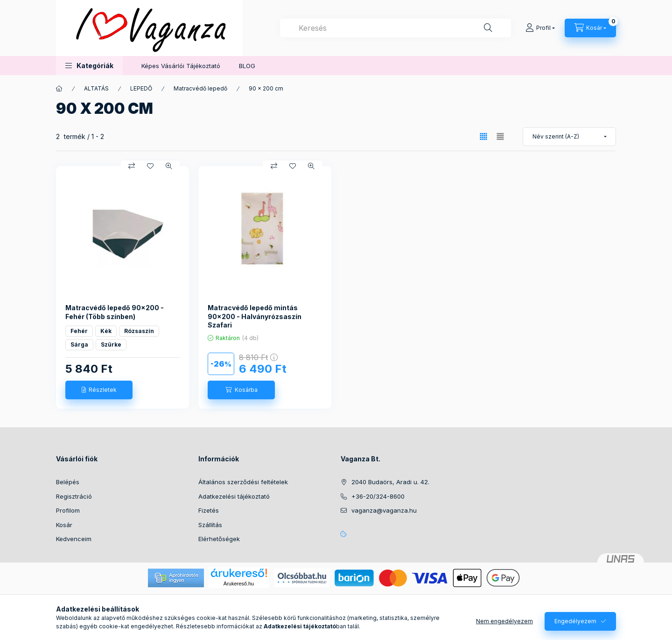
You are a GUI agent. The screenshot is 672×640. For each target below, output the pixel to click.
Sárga (79, 344)
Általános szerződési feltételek (243, 482)
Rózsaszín (139, 331)
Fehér (79, 331)
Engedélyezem (575, 621)
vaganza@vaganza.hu (384, 510)
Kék (106, 331)
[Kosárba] (241, 390)
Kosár (64, 525)
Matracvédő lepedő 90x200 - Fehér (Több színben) (115, 312)
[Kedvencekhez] (150, 166)
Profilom (68, 510)
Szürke (111, 344)
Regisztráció (74, 496)
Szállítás (210, 525)
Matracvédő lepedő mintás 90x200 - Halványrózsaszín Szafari (255, 316)
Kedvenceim (74, 539)
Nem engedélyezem (504, 621)
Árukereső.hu (239, 584)
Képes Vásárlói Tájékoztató (181, 66)
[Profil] (540, 28)
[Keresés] (488, 28)
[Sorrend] (569, 137)
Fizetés (209, 510)
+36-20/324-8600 (378, 496)
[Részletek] (99, 390)
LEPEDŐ (141, 88)
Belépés (68, 482)
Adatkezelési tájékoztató (234, 496)
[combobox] (395, 28)
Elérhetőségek (219, 539)
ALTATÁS (96, 88)
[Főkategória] (59, 89)
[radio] (500, 136)
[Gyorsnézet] (169, 166)
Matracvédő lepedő (200, 88)
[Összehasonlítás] (132, 166)
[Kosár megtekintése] (590, 28)
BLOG (247, 66)
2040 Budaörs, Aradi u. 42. (390, 482)
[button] (89, 66)
